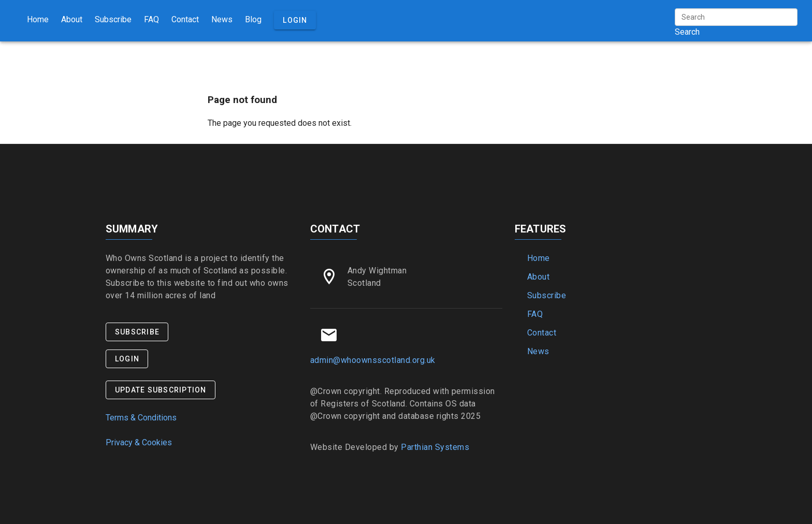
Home (38, 19)
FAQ (151, 19)
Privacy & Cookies (139, 442)
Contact (185, 19)
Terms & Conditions (141, 418)
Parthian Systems (435, 447)
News (222, 19)
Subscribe (113, 19)
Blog (253, 19)
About (72, 19)
